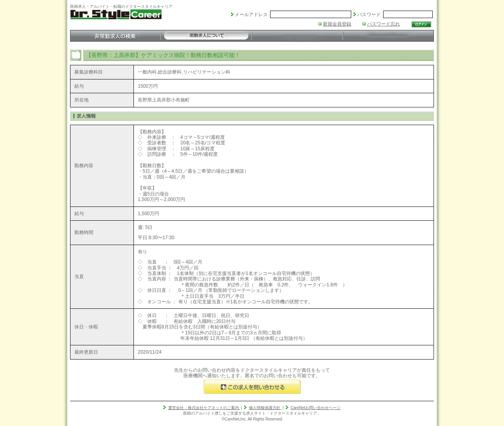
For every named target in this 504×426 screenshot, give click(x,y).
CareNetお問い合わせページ (316, 408)
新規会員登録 (337, 24)
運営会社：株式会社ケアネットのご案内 (204, 408)
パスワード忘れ (384, 24)
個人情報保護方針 (265, 408)
